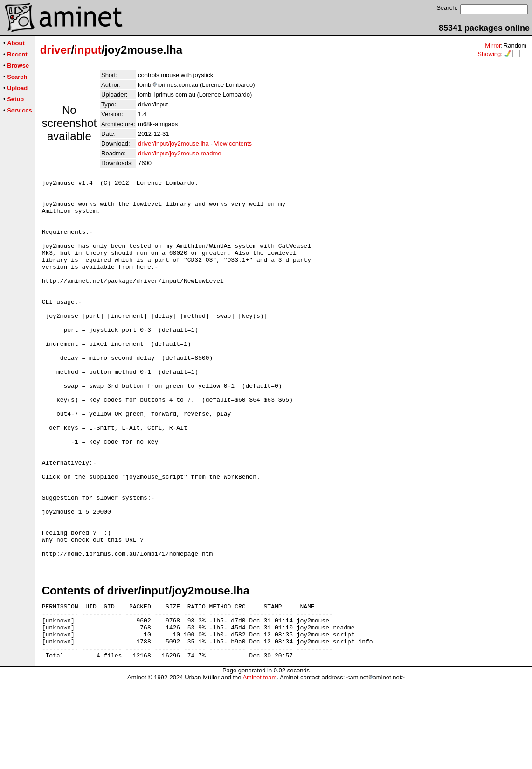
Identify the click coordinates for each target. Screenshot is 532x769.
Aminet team (259, 766)
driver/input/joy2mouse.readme (180, 153)
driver (56, 50)
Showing (489, 54)
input (88, 50)
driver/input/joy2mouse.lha (173, 143)
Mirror (493, 45)
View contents (233, 143)
